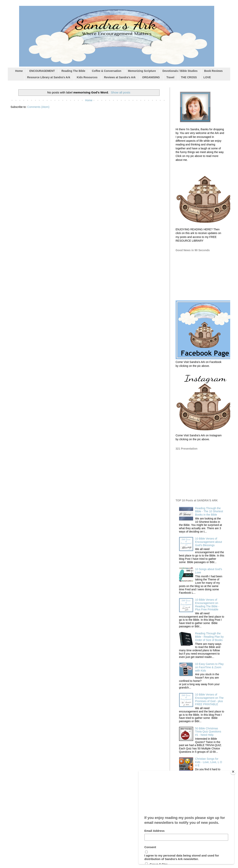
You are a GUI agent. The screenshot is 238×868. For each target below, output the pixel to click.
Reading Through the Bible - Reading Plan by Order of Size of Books (209, 637)
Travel (170, 77)
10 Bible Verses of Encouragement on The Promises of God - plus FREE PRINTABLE (209, 699)
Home (19, 71)
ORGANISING (151, 77)
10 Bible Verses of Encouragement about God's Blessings (209, 542)
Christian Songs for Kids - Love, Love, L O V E (209, 762)
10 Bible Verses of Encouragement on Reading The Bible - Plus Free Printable (207, 605)
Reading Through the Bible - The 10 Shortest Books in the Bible (209, 511)
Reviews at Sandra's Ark (120, 77)
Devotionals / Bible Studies (180, 71)
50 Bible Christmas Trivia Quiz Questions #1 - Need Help (208, 732)
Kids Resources (87, 77)
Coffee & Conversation (107, 71)
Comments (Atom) (38, 107)
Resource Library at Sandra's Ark (49, 77)
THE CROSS (189, 77)
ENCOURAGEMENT (42, 71)
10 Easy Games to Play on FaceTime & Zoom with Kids (209, 667)
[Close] (233, 772)
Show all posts (120, 92)
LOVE (207, 77)
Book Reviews (213, 71)
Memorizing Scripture (142, 71)
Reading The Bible (73, 71)
